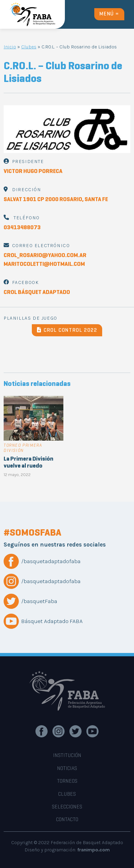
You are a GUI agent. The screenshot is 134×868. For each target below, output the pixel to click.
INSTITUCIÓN (67, 756)
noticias (67, 769)
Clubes (29, 47)
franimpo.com (94, 850)
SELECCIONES (67, 807)
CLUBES (67, 795)
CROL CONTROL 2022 (67, 330)
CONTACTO (67, 820)
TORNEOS (67, 782)
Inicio (10, 47)
